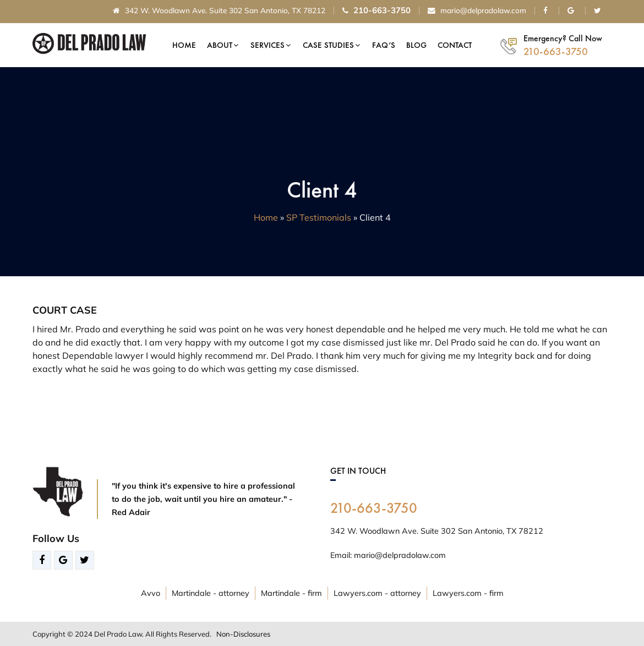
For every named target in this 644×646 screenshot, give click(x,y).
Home (184, 45)
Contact (455, 45)
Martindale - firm (291, 593)
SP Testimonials (319, 217)
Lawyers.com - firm (468, 593)
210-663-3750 (374, 508)
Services (268, 45)
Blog (416, 45)
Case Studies (328, 45)
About (220, 45)
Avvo (151, 593)
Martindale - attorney (211, 593)
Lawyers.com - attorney (377, 593)
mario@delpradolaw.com (477, 11)
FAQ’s (384, 45)
